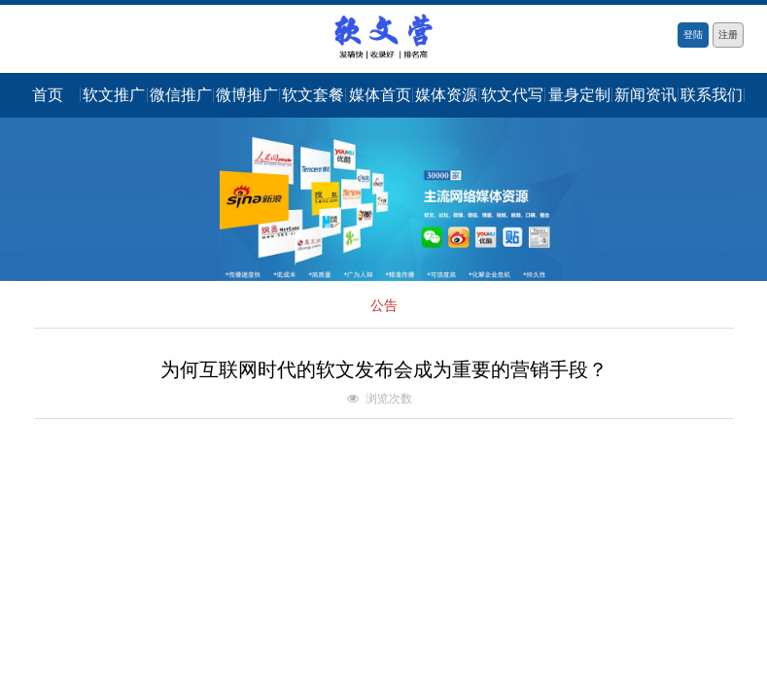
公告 (384, 306)
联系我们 (712, 95)
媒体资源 (446, 95)
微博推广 (247, 95)
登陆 (693, 35)
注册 (728, 35)
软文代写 (512, 95)
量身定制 (579, 95)
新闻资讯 (645, 95)
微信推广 (181, 95)
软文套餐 (313, 95)
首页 (48, 95)
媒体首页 (380, 95)
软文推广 (114, 95)
